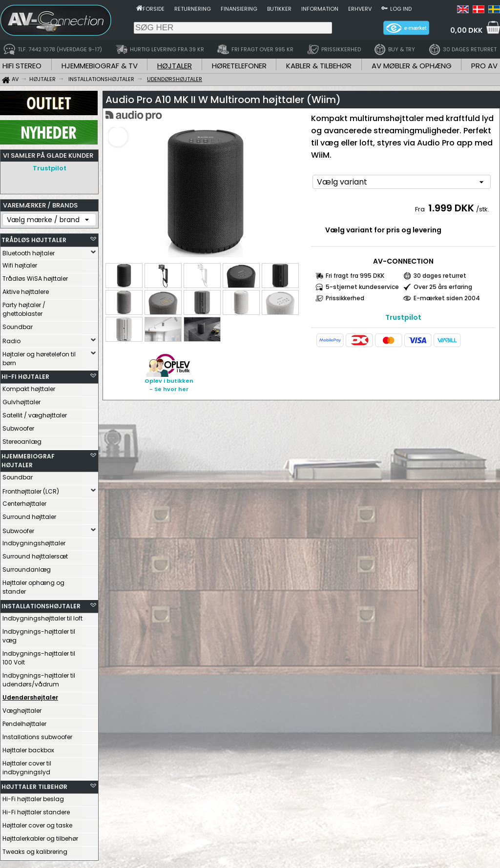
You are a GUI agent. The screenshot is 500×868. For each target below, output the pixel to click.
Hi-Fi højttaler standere (36, 810)
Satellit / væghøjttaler (35, 413)
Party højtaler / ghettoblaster (24, 307)
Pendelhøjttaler (24, 721)
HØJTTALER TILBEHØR (34, 784)
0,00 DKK (466, 30)
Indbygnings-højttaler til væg (39, 633)
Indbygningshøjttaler (34, 541)
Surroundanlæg (27, 567)
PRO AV (484, 66)
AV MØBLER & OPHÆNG (412, 66)
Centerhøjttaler (24, 501)
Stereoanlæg (22, 439)
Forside (154, 9)
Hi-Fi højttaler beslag (33, 796)
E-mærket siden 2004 (447, 298)
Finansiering (239, 9)
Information (320, 9)
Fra (421, 209)
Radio (11, 339)
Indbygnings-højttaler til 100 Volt (39, 655)
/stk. (483, 209)
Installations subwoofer (37, 734)
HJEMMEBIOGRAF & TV (100, 66)
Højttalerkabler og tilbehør (40, 836)
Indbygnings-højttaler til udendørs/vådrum (39, 677)
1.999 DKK (451, 208)
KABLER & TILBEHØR (319, 66)
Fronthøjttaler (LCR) (31, 489)
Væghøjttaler (22, 708)
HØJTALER (175, 66)
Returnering (193, 9)
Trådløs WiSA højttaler (35, 276)
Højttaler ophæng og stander (33, 585)
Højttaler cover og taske (37, 823)
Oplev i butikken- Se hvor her (169, 385)
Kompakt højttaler (29, 386)
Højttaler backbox (28, 748)
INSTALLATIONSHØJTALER (41, 604)
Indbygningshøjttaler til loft (42, 616)
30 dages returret (440, 276)
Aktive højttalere (26, 289)
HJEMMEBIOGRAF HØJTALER (28, 458)
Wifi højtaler (20, 263)
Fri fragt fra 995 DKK (355, 276)
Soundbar (18, 324)
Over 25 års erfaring (443, 287)
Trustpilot (50, 168)
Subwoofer (18, 426)
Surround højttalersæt (35, 554)
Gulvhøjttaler (21, 400)
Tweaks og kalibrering (35, 849)
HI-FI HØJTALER (25, 374)
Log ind (401, 9)
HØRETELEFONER (239, 66)
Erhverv (360, 9)
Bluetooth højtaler (29, 251)
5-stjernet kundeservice (362, 287)
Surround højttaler (29, 514)
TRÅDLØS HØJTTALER (34, 238)
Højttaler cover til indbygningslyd (27, 765)
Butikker (279, 9)
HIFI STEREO (22, 66)
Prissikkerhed (345, 298)
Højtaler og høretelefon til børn (39, 356)
